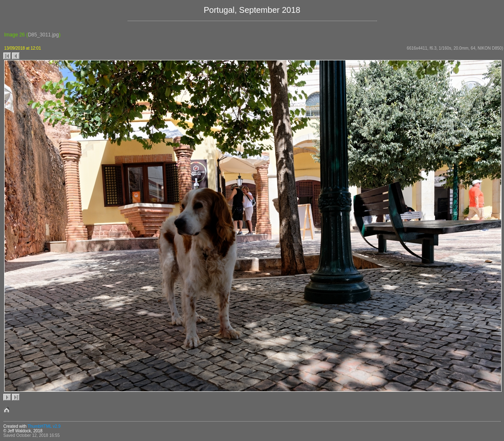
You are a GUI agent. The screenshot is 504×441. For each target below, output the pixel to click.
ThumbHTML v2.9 (44, 426)
